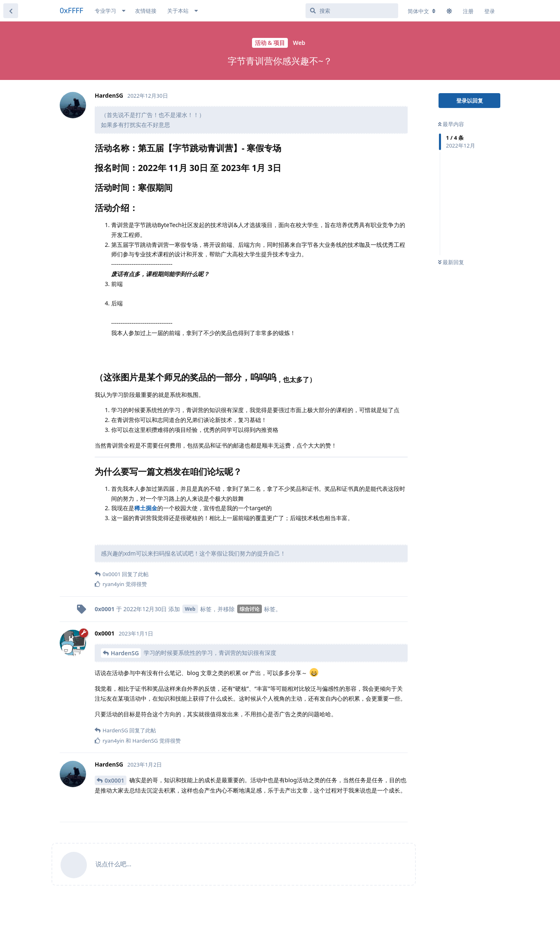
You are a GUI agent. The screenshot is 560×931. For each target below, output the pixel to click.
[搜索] (352, 11)
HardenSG (125, 653)
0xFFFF (71, 10)
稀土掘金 (146, 508)
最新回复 (451, 262)
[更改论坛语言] (422, 11)
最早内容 (451, 124)
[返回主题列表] (11, 11)
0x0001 (114, 780)
